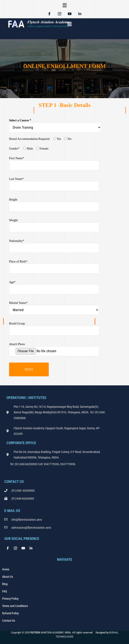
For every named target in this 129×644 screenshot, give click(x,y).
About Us (8, 577)
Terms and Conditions (15, 606)
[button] (64, 5)
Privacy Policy (10, 599)
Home (6, 569)
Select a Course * (56, 126)
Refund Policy (10, 613)
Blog (5, 584)
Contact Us (9, 621)
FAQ (5, 591)
